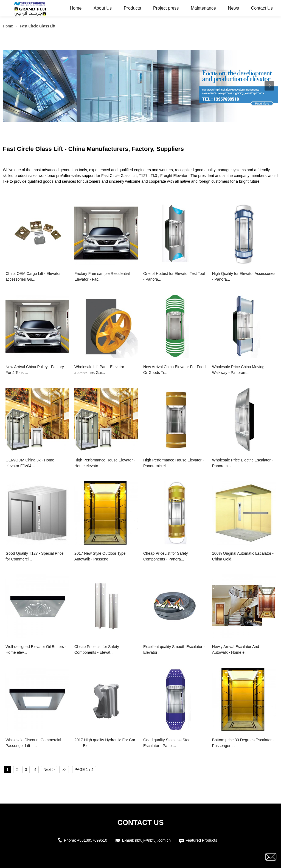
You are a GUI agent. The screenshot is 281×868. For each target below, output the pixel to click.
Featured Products (201, 840)
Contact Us (262, 8)
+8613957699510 (92, 840)
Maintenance (203, 8)
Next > (49, 770)
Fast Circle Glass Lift (37, 26)
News (234, 8)
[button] (269, 86)
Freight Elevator (174, 176)
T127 (143, 176)
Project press (166, 8)
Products (132, 8)
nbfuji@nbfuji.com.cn (153, 840)
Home (76, 8)
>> (64, 770)
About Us (103, 8)
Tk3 (154, 176)
